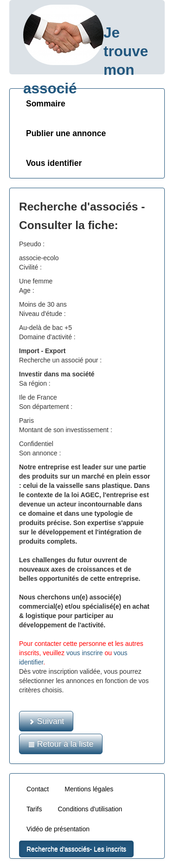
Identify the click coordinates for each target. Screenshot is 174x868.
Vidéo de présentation (58, 829)
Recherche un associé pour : (60, 360)
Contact (38, 789)
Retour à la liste (61, 744)
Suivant (46, 721)
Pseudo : (32, 244)
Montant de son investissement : (66, 430)
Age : (27, 290)
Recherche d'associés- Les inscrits (76, 849)
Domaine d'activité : (47, 337)
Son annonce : (40, 453)
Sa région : (35, 383)
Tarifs (34, 809)
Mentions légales (89, 789)
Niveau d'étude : (42, 314)
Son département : (46, 407)
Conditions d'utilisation (90, 809)
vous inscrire (85, 653)
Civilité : (30, 267)
